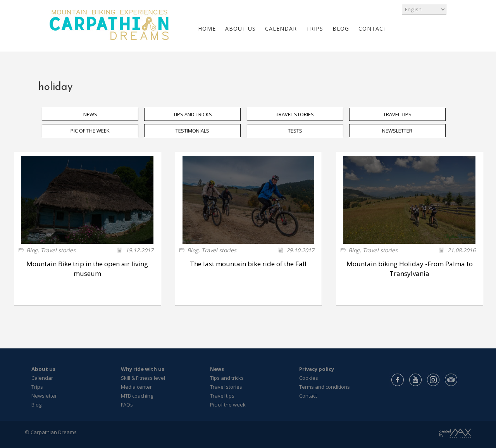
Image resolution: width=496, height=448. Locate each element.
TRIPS (315, 28)
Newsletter (44, 396)
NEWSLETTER (402, 131)
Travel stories (58, 250)
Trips (37, 387)
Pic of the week (228, 405)
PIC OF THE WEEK (95, 131)
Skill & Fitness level (143, 378)
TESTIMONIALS (197, 131)
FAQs (127, 405)
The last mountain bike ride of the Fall (248, 264)
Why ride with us (143, 369)
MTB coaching (137, 396)
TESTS (300, 131)
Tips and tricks (227, 378)
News (217, 369)
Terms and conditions (325, 387)
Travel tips (222, 396)
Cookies (309, 378)
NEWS (95, 114)
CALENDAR (281, 28)
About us (43, 369)
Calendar (42, 378)
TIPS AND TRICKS (198, 114)
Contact (308, 396)
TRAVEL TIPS (402, 114)
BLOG (341, 28)
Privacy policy (317, 369)
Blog (32, 250)
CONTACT (373, 28)
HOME (207, 28)
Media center (136, 387)
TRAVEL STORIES (300, 114)
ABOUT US (240, 28)
